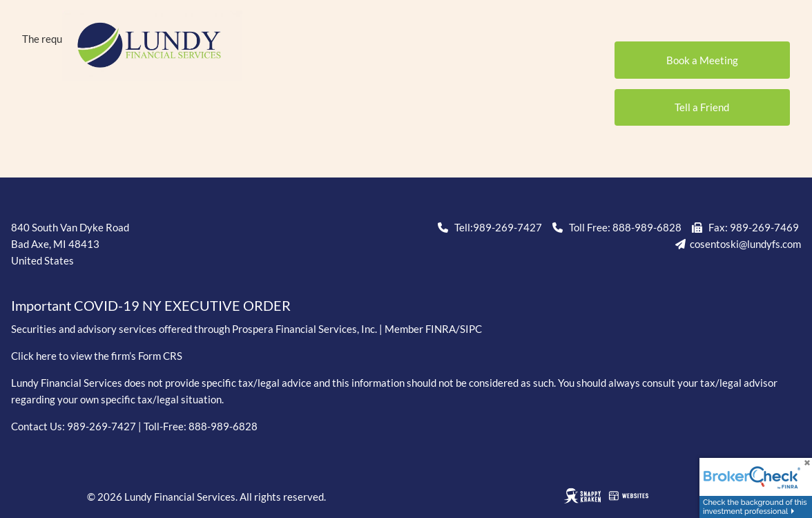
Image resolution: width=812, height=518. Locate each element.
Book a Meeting (702, 60)
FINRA (441, 329)
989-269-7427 (507, 227)
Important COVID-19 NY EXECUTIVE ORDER (151, 305)
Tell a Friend (702, 107)
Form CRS (160, 356)
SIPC (471, 329)
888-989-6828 (647, 227)
